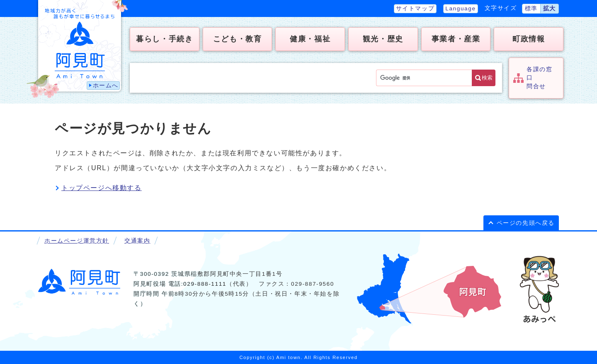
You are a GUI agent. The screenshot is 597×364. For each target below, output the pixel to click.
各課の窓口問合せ (539, 78)
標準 (531, 8)
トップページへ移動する (102, 188)
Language (460, 8)
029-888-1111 (205, 284)
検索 (487, 78)
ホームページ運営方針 (77, 241)
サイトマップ (415, 8)
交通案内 (137, 241)
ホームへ (106, 86)
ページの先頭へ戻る (526, 223)
